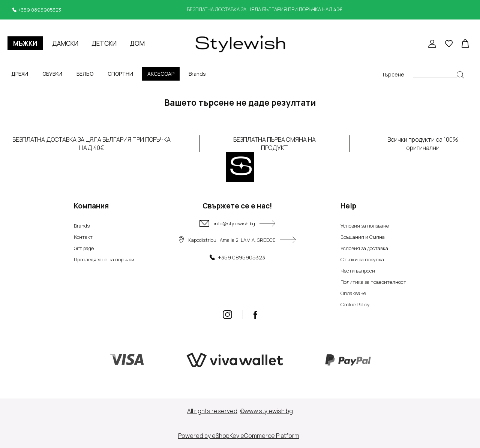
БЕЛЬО (85, 74)
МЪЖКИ (25, 43)
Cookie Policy (355, 304)
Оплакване (353, 293)
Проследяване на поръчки (104, 259)
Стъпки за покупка (362, 259)
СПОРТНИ (120, 74)
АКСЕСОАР (161, 74)
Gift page (84, 248)
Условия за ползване (365, 226)
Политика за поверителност (373, 282)
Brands (197, 74)
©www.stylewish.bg (267, 411)
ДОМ (137, 43)
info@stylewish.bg (238, 223)
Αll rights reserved (212, 411)
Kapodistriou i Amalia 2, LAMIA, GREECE (237, 240)
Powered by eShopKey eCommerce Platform (239, 436)
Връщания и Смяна (363, 237)
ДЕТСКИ (104, 43)
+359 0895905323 (40, 10)
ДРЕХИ (20, 74)
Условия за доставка (364, 248)
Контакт (83, 237)
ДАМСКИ (65, 43)
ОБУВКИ (52, 74)
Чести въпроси (358, 271)
